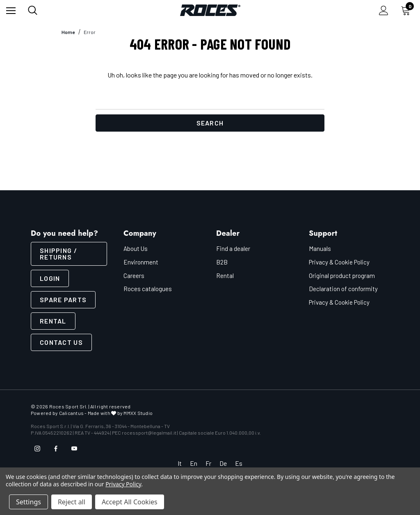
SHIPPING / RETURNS (58, 254)
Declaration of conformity (343, 289)
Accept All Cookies (130, 502)
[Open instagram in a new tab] (37, 449)
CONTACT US (61, 342)
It (180, 463)
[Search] (33, 10)
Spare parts (63, 300)
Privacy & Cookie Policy (339, 262)
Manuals (320, 248)
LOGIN (50, 278)
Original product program (342, 276)
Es (239, 463)
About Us (136, 248)
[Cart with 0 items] (407, 10)
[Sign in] (384, 10)
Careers (134, 276)
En (194, 463)
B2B (222, 262)
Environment (141, 262)
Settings (29, 502)
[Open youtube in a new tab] (74, 449)
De (223, 463)
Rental (53, 321)
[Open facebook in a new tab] (56, 449)
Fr (208, 463)
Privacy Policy (123, 484)
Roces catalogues (148, 289)
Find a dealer (233, 248)
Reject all (72, 502)
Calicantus (71, 413)
